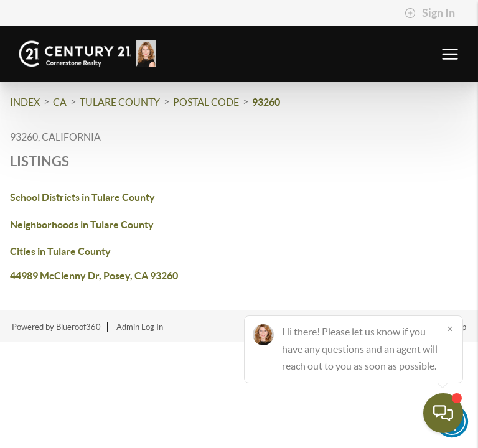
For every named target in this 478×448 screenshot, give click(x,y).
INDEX (25, 102)
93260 (266, 102)
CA (60, 102)
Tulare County (120, 102)
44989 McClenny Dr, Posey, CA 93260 (94, 276)
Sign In (430, 13)
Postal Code (206, 102)
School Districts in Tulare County (82, 197)
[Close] (450, 329)
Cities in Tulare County (60, 251)
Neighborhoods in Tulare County (82, 225)
